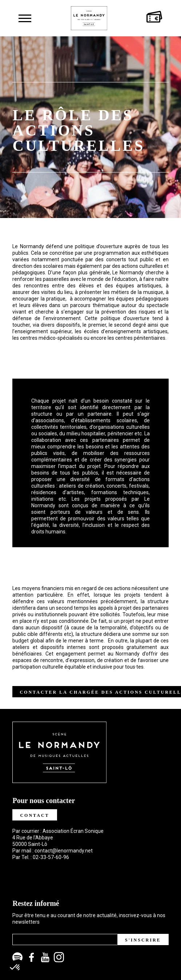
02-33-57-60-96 (51, 857)
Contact (35, 815)
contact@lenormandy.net (64, 851)
